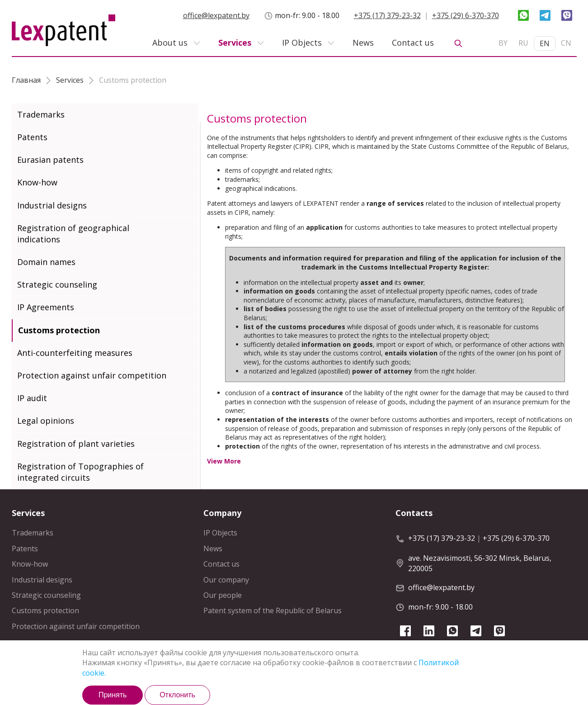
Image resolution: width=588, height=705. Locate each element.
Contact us (413, 43)
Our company (226, 580)
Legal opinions (46, 421)
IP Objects (302, 43)
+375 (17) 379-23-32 (387, 15)
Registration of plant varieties (76, 444)
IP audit (32, 398)
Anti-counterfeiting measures (75, 353)
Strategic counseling (57, 284)
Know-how (37, 182)
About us (170, 43)
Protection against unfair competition (92, 375)
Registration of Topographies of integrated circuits (80, 472)
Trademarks (41, 114)
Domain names (46, 262)
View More (224, 461)
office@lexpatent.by (216, 15)
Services (235, 43)
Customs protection (59, 330)
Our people (223, 595)
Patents (32, 137)
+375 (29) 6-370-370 (466, 15)
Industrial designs (52, 205)
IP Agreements (46, 307)
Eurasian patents (50, 160)
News (363, 43)
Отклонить (177, 695)
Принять (113, 695)
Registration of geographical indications (73, 234)
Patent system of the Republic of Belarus (273, 610)
